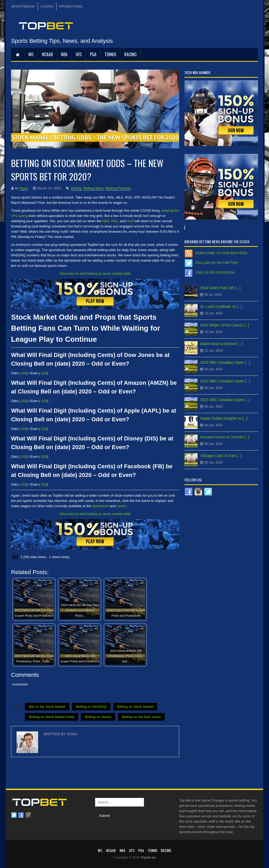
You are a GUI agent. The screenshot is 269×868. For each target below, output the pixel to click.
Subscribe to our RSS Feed (221, 253)
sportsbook (101, 506)
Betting (76, 188)
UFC (79, 54)
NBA (64, 54)
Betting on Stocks (98, 717)
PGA (93, 54)
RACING (130, 54)
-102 (23, 373)
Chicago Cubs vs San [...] (221, 456)
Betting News (94, 188)
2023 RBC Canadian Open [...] (225, 362)
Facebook (21, 815)
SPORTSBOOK (23, 6)
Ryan (24, 188)
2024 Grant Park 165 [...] (220, 288)
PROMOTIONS (71, 6)
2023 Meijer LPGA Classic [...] (225, 325)
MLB (130, 221)
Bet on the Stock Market (47, 707)
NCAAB (47, 54)
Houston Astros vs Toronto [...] (225, 437)
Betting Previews (118, 188)
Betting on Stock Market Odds (52, 717)
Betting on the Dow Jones (141, 717)
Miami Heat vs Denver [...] (221, 344)
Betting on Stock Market (135, 707)
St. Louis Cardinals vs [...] (221, 306)
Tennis (110, 54)
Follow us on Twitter (217, 263)
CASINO (47, 6)
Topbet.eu (148, 857)
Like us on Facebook (215, 272)
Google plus (28, 815)
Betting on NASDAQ (91, 707)
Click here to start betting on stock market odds (95, 274)
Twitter (14, 815)
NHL (115, 221)
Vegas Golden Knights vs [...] (224, 418)
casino (121, 506)
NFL (31, 54)
